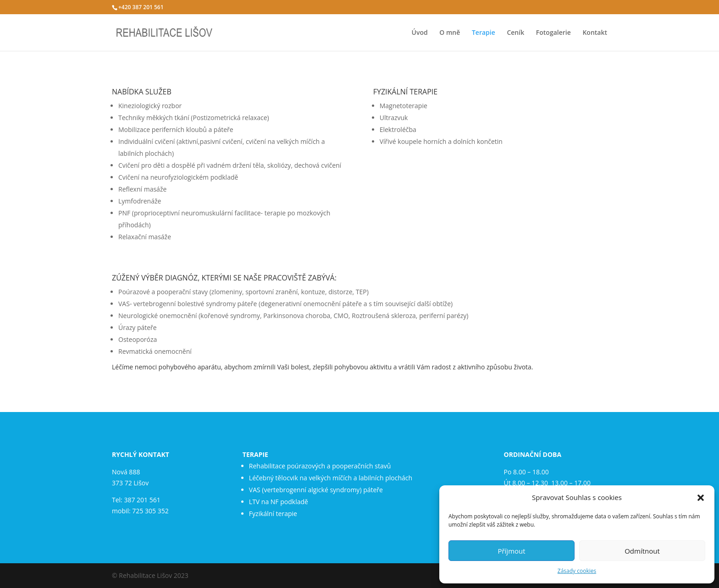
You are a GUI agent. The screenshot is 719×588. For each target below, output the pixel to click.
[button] (701, 498)
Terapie (484, 33)
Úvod (420, 33)
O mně (450, 33)
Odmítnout (642, 551)
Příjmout (511, 551)
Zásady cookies (577, 571)
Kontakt (595, 33)
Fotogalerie (553, 33)
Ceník (515, 33)
